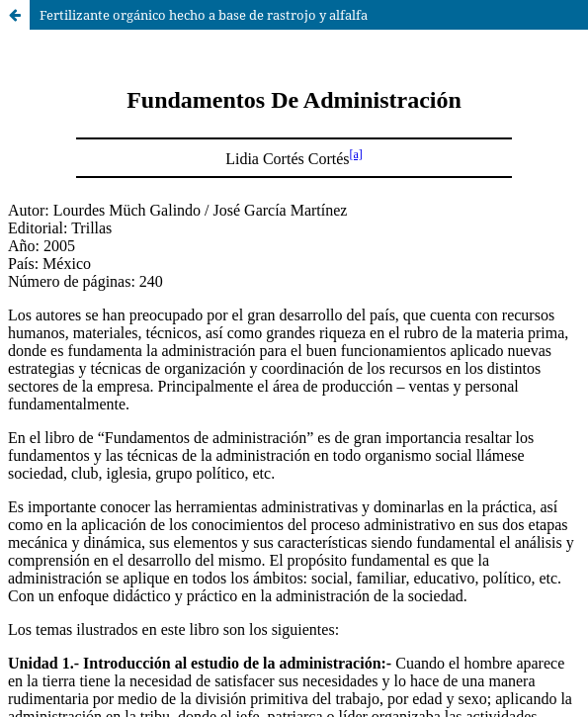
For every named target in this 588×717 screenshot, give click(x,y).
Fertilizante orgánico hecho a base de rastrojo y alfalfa (204, 15)
